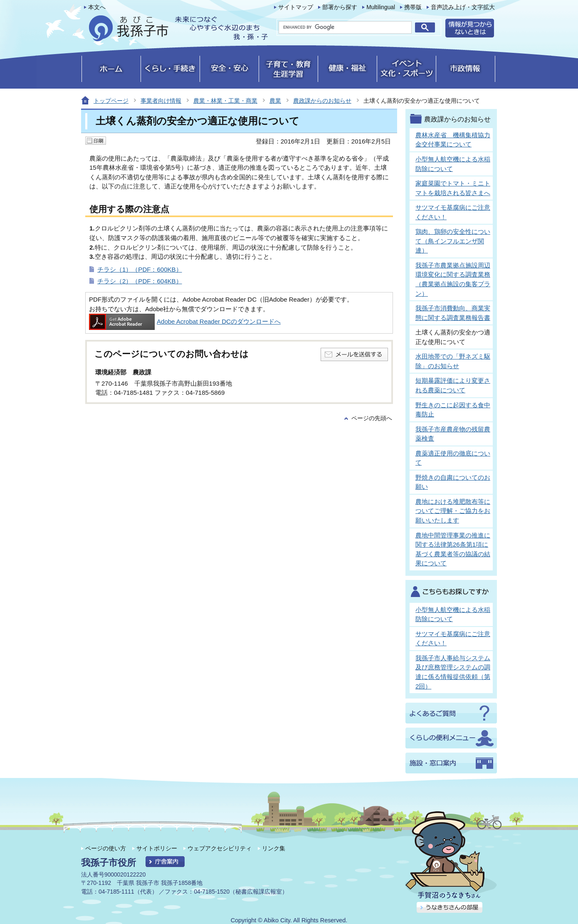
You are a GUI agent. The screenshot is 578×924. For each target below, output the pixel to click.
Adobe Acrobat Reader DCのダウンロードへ (185, 321)
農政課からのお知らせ (322, 101)
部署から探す (340, 7)
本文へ (97, 7)
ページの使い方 (106, 848)
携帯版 (413, 7)
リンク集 (274, 848)
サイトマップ (296, 7)
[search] (345, 27)
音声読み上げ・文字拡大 (463, 7)
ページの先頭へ (372, 418)
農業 (275, 101)
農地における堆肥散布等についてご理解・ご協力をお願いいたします (453, 511)
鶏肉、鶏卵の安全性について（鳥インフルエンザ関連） (453, 241)
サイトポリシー (157, 848)
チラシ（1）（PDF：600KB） (140, 269)
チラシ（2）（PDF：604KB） (140, 281)
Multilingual (381, 7)
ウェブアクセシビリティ (220, 848)
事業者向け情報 (161, 101)
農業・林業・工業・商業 (225, 101)
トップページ (111, 101)
